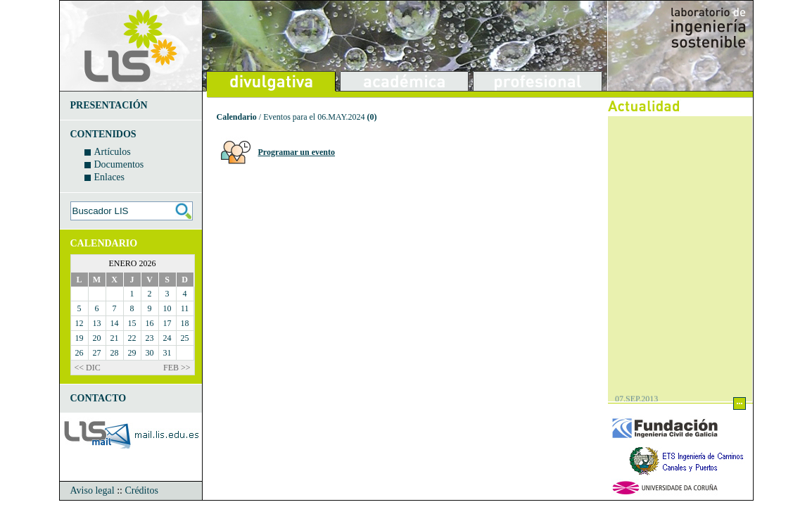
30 (150, 353)
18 (185, 323)
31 (167, 353)
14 (115, 323)
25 (185, 338)
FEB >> (177, 368)
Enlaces (110, 177)
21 (115, 338)
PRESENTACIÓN (109, 105)
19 (80, 338)
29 (132, 353)
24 (167, 338)
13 (97, 323)
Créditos (141, 490)
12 (80, 323)
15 (132, 323)
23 (150, 338)
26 (80, 353)
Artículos (113, 152)
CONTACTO (99, 398)
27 (97, 353)
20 (97, 338)
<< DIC (88, 368)
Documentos (119, 164)
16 (150, 323)
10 (167, 308)
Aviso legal (93, 490)
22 (132, 338)
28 (115, 353)
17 (167, 323)
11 (185, 308)
